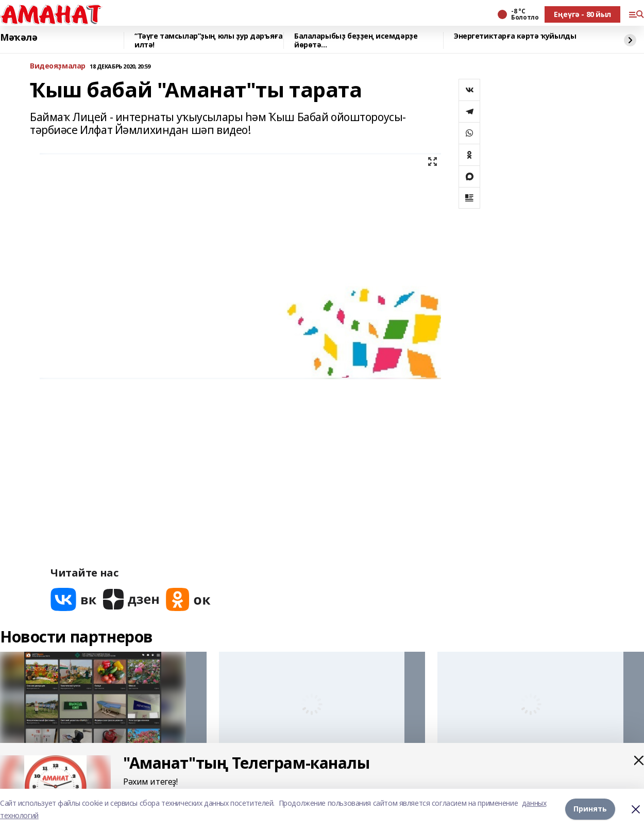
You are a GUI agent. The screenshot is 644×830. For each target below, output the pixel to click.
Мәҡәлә (19, 38)
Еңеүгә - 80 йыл (582, 14)
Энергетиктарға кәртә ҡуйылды (515, 36)
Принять (590, 809)
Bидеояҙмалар (58, 66)
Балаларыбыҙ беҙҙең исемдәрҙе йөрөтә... (356, 40)
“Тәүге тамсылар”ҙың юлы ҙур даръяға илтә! (208, 40)
